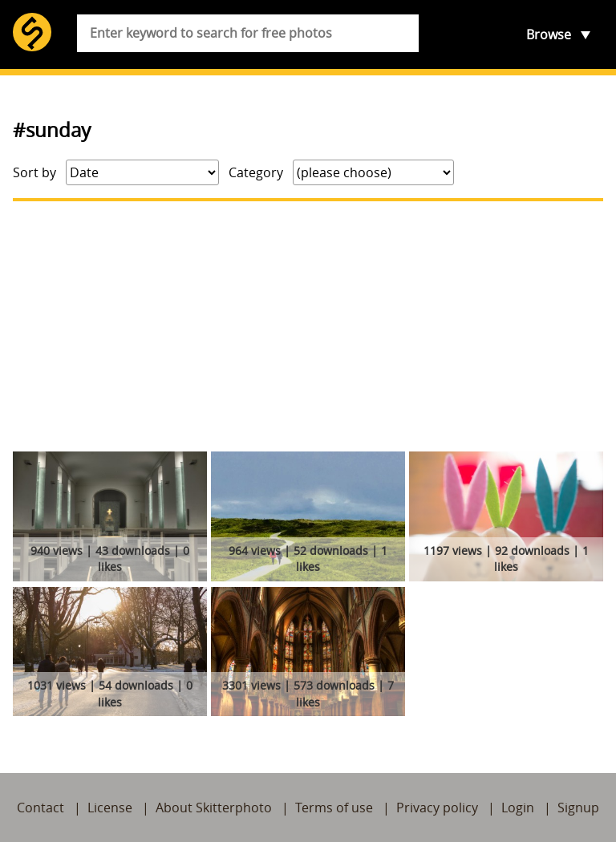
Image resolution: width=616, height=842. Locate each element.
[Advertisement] (308, 326)
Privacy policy (437, 808)
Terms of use (334, 808)
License (110, 808)
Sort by (34, 172)
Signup (578, 808)
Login (518, 808)
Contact (41, 808)
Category (256, 172)
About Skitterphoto (214, 808)
